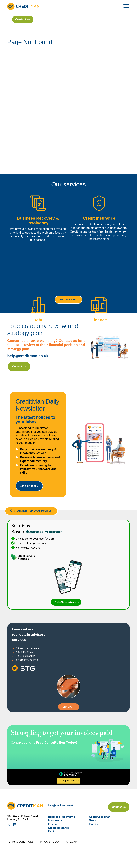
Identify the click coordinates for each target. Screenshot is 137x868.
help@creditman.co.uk (29, 357)
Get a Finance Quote (65, 606)
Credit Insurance (60, 834)
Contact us (19, 19)
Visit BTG (67, 710)
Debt (51, 838)
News (93, 827)
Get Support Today (68, 784)
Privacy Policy (54, 848)
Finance (54, 830)
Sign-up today (33, 489)
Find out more (68, 300)
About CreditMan (101, 823)
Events (94, 830)
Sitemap (77, 848)
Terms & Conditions (22, 848)
